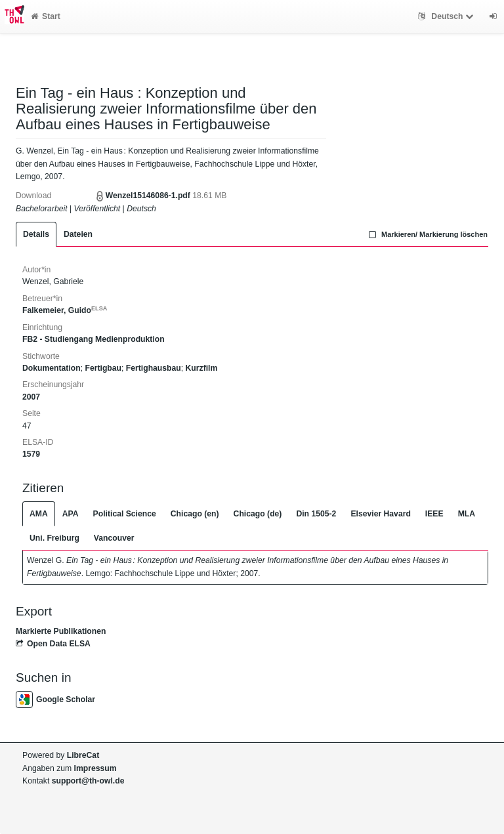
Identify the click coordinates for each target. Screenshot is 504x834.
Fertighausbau (154, 368)
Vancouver (114, 538)
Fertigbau (103, 368)
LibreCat (83, 755)
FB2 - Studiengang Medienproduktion (94, 339)
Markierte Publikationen (61, 631)
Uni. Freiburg (54, 538)
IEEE (434, 514)
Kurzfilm (202, 368)
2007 (31, 397)
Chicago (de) (258, 514)
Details (36, 234)
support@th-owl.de (88, 781)
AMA (39, 514)
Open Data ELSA (53, 644)
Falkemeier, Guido (65, 310)
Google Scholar (55, 699)
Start (46, 16)
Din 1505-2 (316, 514)
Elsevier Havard (380, 514)
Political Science (125, 514)
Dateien (78, 234)
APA (71, 514)
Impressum (95, 768)
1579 (31, 454)
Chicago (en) (195, 514)
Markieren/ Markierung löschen (427, 234)
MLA (467, 514)
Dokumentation (52, 368)
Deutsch (447, 16)
